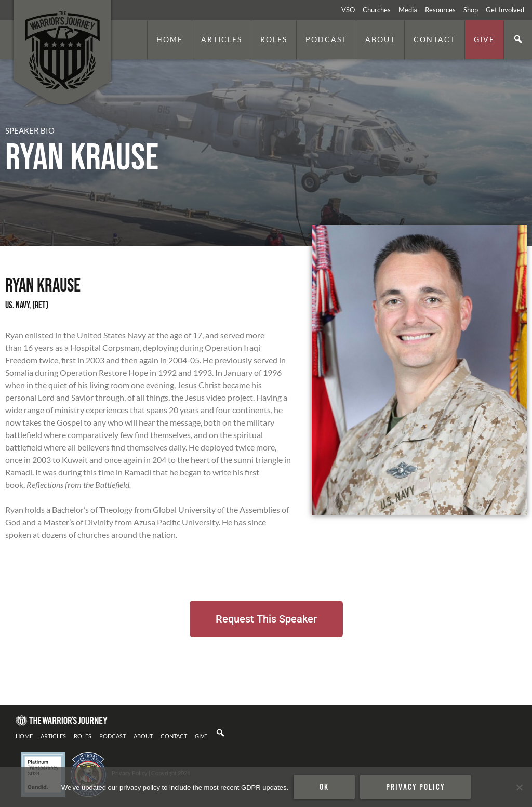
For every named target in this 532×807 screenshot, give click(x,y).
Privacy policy (415, 787)
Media (408, 10)
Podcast (326, 39)
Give (484, 39)
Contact (435, 39)
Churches (377, 10)
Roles (274, 39)
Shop (471, 10)
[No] (519, 787)
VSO (348, 10)
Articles (222, 39)
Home (170, 39)
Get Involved (505, 10)
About (380, 39)
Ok (324, 787)
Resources (440, 10)
